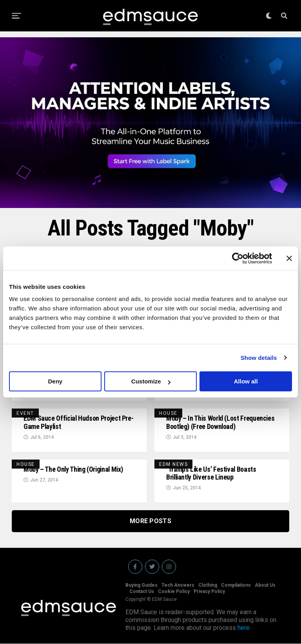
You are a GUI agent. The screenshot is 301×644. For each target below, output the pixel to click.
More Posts (150, 521)
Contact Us (142, 592)
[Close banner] (289, 258)
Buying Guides (141, 586)
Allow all (246, 381)
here (244, 628)
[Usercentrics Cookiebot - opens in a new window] (238, 258)
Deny (55, 381)
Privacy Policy (209, 592)
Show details (259, 358)
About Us (265, 586)
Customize (151, 381)
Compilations (236, 586)
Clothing (208, 586)
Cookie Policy (174, 592)
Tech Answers (178, 586)
